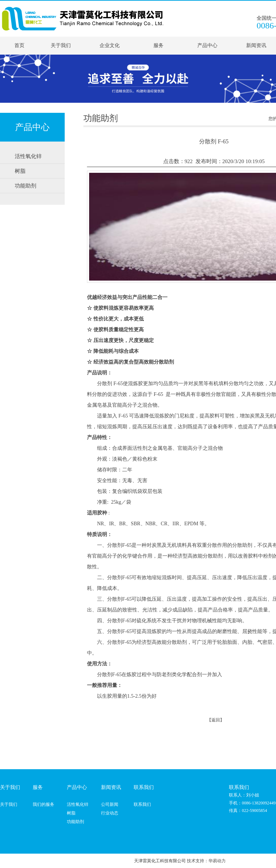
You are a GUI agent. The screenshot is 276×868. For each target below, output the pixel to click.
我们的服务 (43, 804)
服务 (158, 45)
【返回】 (216, 720)
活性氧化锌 (78, 804)
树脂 (71, 813)
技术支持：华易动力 (206, 861)
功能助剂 (75, 822)
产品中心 (207, 45)
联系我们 (142, 804)
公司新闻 (110, 804)
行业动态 (110, 813)
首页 (19, 45)
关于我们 (61, 45)
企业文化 (110, 45)
